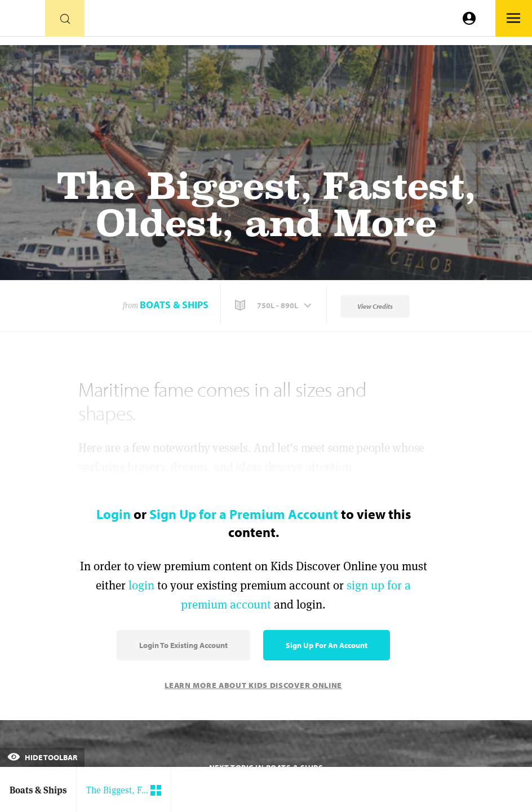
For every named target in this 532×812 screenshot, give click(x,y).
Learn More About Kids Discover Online (253, 685)
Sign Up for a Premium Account (244, 514)
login (141, 585)
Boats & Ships (174, 305)
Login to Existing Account (183, 645)
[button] (274, 305)
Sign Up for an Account (327, 645)
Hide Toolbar (42, 757)
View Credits (375, 306)
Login (114, 514)
